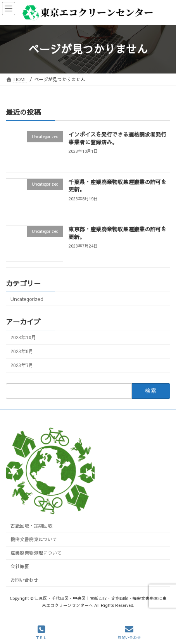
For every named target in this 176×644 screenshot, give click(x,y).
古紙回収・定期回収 (31, 526)
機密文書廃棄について (34, 539)
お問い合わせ (24, 580)
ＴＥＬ (41, 633)
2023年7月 (22, 365)
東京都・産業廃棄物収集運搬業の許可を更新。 (117, 233)
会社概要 (20, 566)
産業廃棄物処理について (36, 553)
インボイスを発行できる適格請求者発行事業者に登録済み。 (117, 138)
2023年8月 (22, 351)
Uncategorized (27, 299)
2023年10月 (23, 337)
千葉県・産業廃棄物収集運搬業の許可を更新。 (117, 186)
